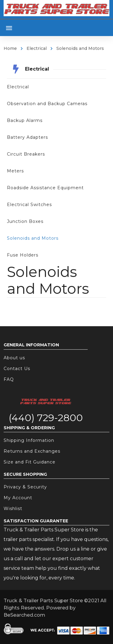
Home (10, 48)
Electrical (37, 48)
